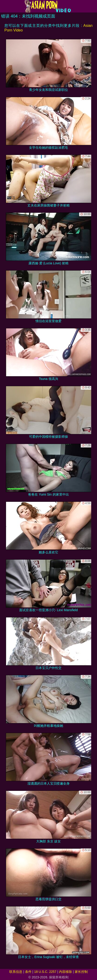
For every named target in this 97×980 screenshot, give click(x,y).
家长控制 (81, 972)
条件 (28, 972)
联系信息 (16, 972)
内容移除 (65, 972)
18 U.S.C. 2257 (45, 972)
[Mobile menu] (4, 6)
